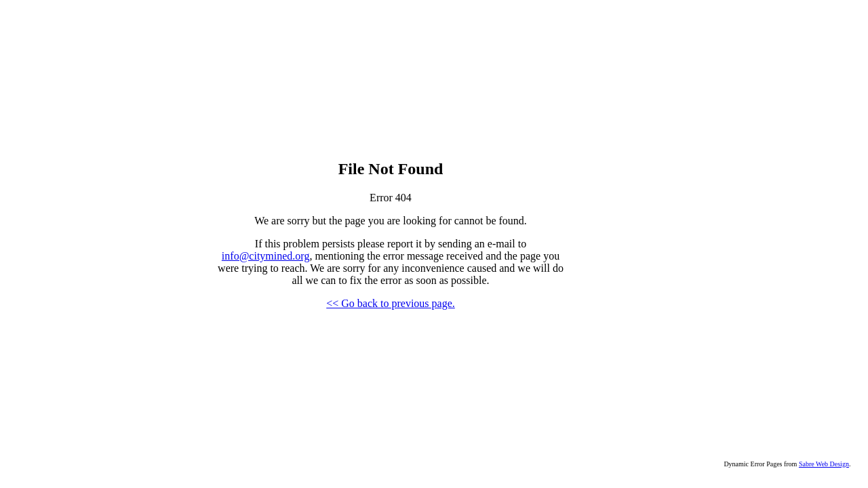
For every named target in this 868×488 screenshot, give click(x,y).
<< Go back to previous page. (391, 303)
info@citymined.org (266, 256)
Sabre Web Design (824, 464)
